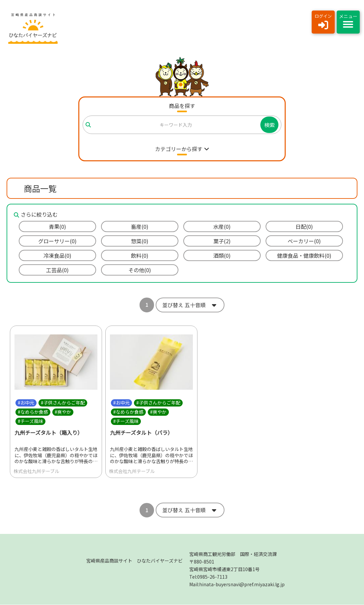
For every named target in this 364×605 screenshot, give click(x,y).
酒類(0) (222, 255)
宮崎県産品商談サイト (134, 561)
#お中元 (26, 403)
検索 (270, 125)
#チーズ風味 (30, 421)
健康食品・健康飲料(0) (304, 255)
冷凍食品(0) (57, 255)
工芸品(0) (57, 270)
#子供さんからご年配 (63, 403)
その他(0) (140, 270)
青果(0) (57, 226)
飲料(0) (140, 255)
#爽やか (63, 412)
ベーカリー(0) (304, 241)
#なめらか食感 (33, 412)
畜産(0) (140, 226)
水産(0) (222, 226)
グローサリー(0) (57, 241)
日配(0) (304, 226)
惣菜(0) (140, 241)
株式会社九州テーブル (36, 471)
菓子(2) (222, 241)
